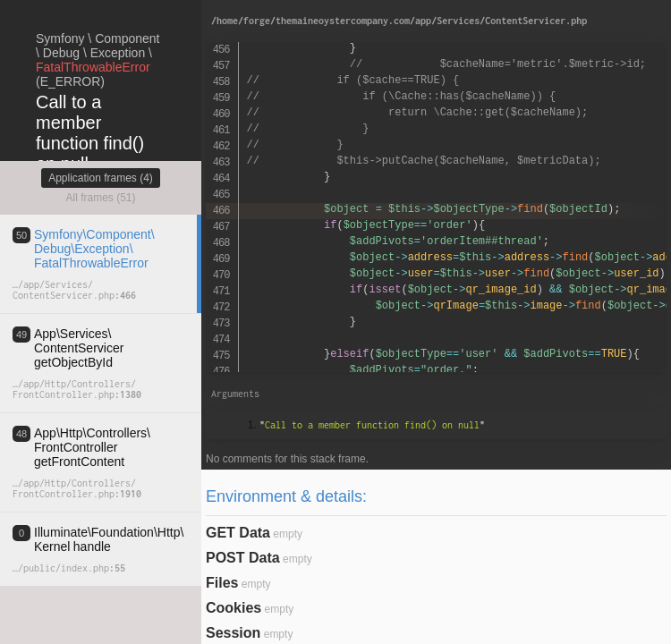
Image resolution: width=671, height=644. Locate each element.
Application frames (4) (101, 178)
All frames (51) (100, 198)
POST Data (243, 558)
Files (222, 583)
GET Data (238, 533)
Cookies (234, 608)
